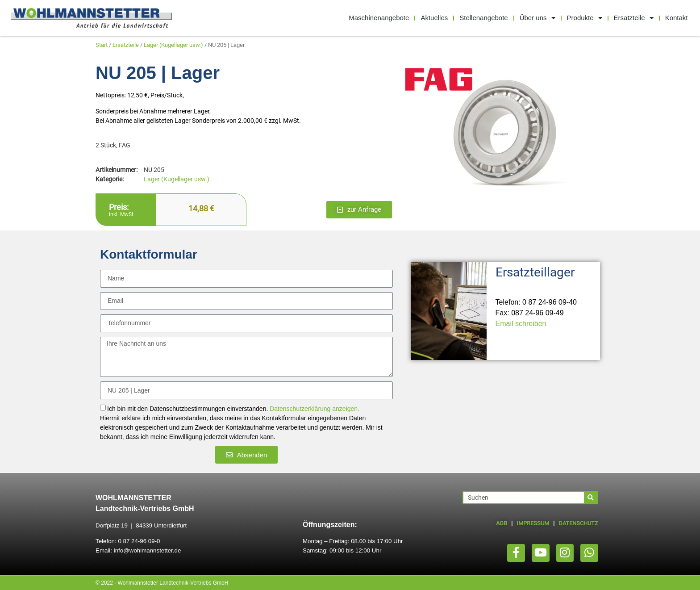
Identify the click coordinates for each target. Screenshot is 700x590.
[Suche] (591, 498)
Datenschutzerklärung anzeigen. (315, 409)
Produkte (585, 18)
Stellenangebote (483, 18)
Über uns (537, 18)
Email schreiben (521, 324)
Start (102, 45)
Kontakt (677, 18)
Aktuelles (434, 18)
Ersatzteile (634, 18)
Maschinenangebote (379, 18)
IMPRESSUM (533, 523)
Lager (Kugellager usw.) (173, 45)
